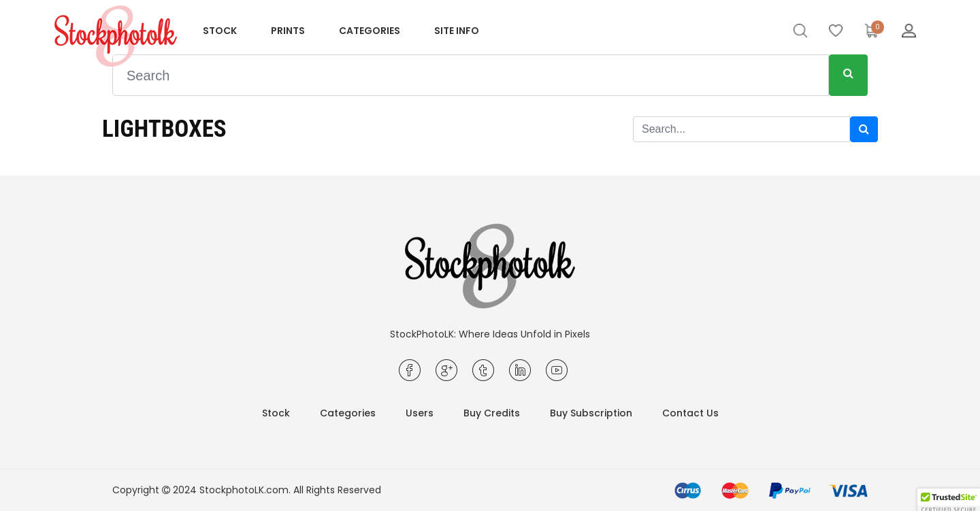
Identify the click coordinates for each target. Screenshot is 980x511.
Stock (220, 31)
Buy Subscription (591, 413)
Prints (288, 31)
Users (420, 413)
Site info (457, 31)
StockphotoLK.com (244, 490)
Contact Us (690, 413)
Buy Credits (492, 413)
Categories (370, 31)
